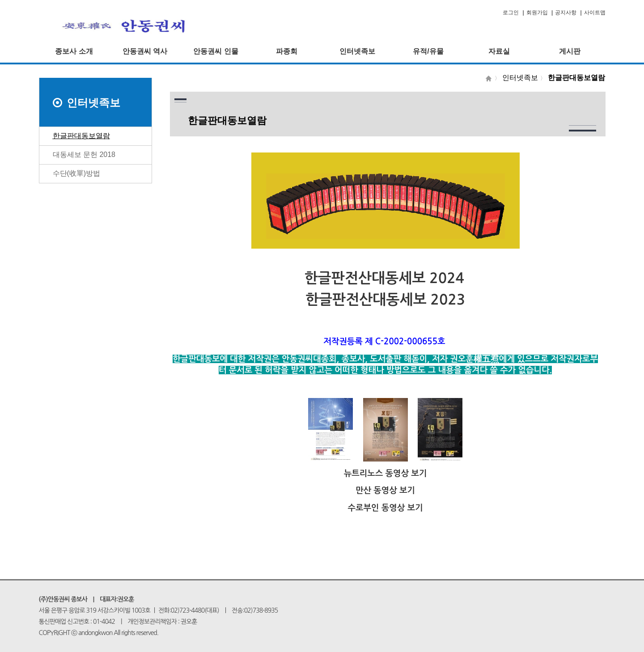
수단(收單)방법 (77, 173)
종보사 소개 (74, 51)
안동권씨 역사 (145, 51)
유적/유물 (428, 51)
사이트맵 (595, 13)
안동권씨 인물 (216, 51)
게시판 (570, 51)
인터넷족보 (357, 51)
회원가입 (537, 13)
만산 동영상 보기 (385, 490)
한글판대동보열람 (81, 136)
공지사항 (566, 13)
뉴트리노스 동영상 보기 (386, 473)
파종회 (287, 51)
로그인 (511, 13)
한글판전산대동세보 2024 (384, 278)
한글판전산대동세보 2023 (385, 300)
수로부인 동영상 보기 (385, 508)
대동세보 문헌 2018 (84, 155)
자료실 (499, 51)
